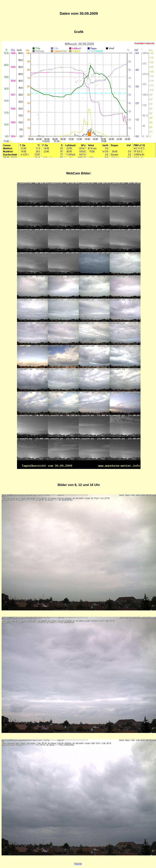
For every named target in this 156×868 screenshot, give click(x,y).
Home (78, 863)
